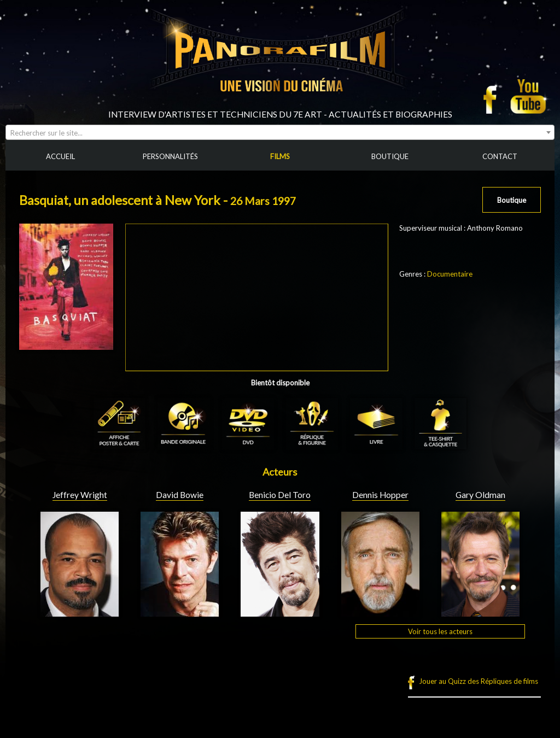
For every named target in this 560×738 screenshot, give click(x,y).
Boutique (512, 200)
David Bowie (180, 495)
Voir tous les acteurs (440, 631)
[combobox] (280, 132)
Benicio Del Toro (280, 495)
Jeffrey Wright (80, 495)
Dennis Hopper (380, 495)
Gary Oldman (480, 495)
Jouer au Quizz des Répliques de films (479, 681)
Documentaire (450, 274)
